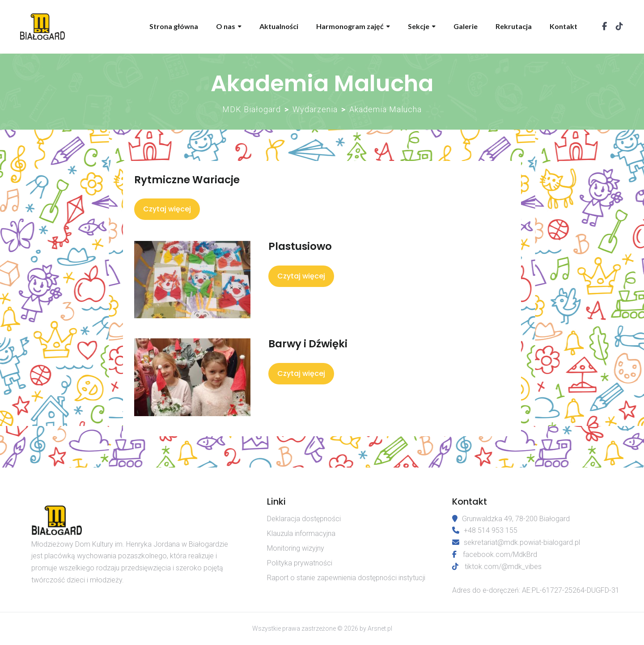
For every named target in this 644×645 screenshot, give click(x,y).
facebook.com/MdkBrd (500, 554)
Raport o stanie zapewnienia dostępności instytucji (346, 578)
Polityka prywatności (300, 563)
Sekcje (419, 26)
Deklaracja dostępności (304, 519)
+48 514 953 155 (485, 530)
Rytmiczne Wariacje (187, 180)
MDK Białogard (252, 109)
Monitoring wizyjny (296, 548)
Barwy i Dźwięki (308, 344)
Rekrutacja (514, 26)
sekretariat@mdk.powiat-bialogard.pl (516, 542)
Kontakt (563, 26)
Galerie (466, 26)
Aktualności (279, 26)
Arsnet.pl (380, 628)
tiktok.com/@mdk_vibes (503, 567)
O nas (226, 26)
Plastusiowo (300, 246)
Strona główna (174, 26)
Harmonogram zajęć (350, 26)
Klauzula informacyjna (301, 533)
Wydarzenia (315, 109)
